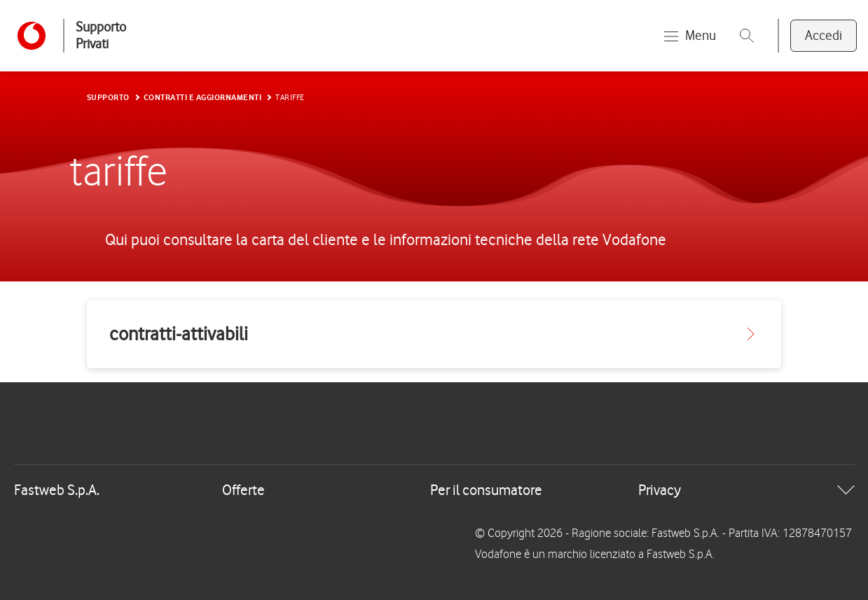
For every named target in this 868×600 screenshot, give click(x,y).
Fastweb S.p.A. (57, 490)
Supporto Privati (101, 35)
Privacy (660, 490)
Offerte (243, 490)
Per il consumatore (486, 490)
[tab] (434, 490)
